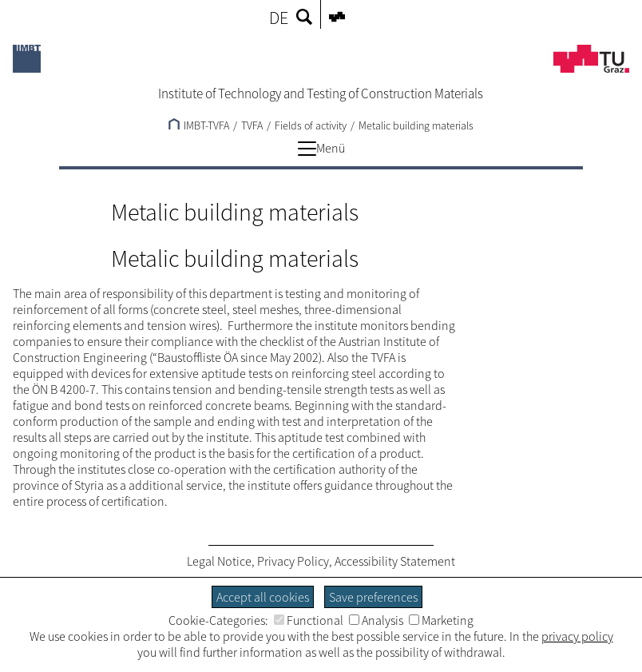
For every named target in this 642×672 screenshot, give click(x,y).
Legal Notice (219, 561)
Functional (309, 620)
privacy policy (577, 636)
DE (279, 18)
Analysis (376, 620)
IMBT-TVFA (199, 125)
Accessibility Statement (395, 561)
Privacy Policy (293, 561)
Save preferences (373, 597)
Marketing (441, 620)
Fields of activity (311, 125)
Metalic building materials (416, 125)
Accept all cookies (263, 597)
